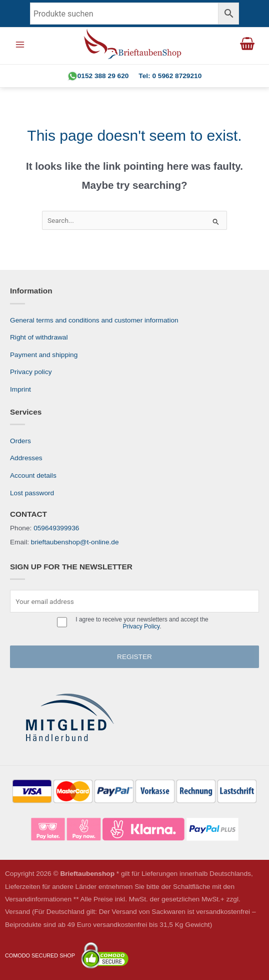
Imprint (20, 389)
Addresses (26, 458)
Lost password (32, 493)
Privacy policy (31, 372)
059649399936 (56, 528)
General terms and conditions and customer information (94, 320)
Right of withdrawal (39, 337)
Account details (33, 475)
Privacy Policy (141, 626)
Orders (20, 441)
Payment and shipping (44, 355)
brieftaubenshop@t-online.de (75, 542)
